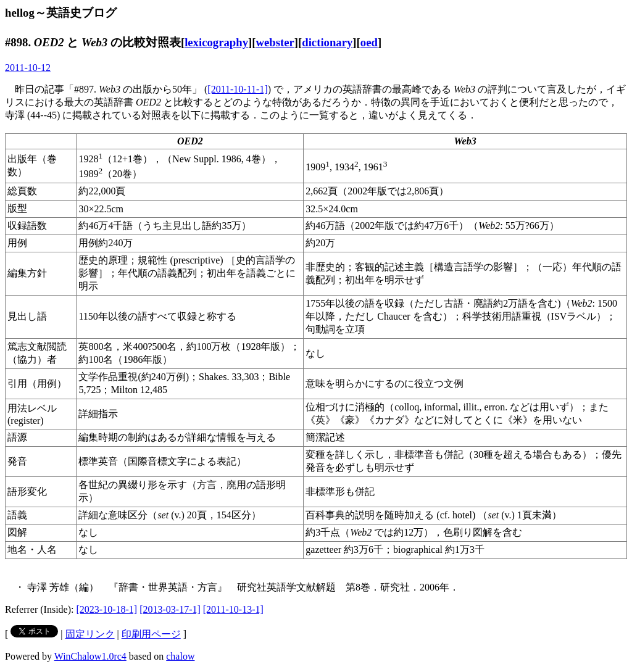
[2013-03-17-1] (170, 609)
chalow (180, 656)
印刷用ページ (151, 634)
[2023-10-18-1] (107, 609)
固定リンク (90, 634)
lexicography (216, 42)
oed (369, 42)
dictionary (327, 42)
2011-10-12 (28, 68)
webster (275, 42)
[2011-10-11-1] (237, 89)
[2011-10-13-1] (233, 609)
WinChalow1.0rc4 (90, 656)
